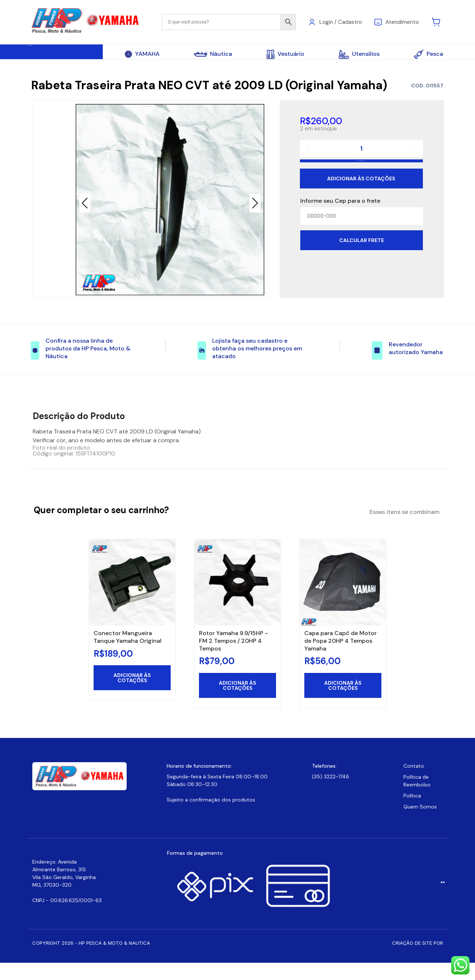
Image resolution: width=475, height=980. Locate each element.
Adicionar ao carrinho (361, 181)
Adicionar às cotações (361, 206)
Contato (414, 783)
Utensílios (359, 54)
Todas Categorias (64, 54)
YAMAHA (142, 54)
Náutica (213, 54)
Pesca (428, 54)
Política (412, 813)
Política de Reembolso (417, 798)
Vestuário (285, 54)
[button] (255, 209)
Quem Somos (420, 824)
